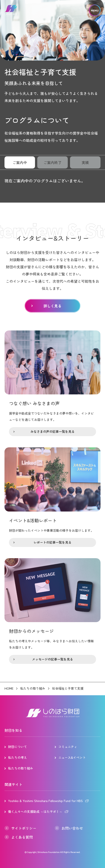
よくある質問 (22, 837)
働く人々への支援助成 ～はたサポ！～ (35, 811)
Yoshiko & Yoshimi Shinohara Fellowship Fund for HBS (45, 801)
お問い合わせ (72, 828)
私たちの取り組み (33, 689)
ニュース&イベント (72, 757)
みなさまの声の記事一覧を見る (52, 431)
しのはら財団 (11, 11)
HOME (9, 689)
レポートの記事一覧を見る (52, 542)
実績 (85, 162)
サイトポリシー (24, 828)
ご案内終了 (52, 162)
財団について (17, 747)
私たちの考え (17, 757)
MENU (95, 10)
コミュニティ (68, 747)
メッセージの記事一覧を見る (52, 659)
